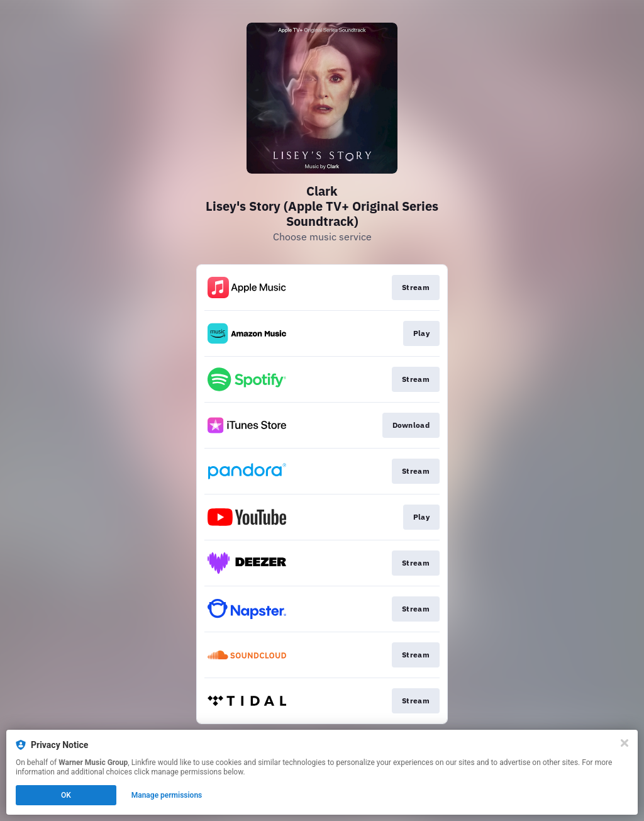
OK (66, 795)
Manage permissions (167, 795)
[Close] (625, 743)
